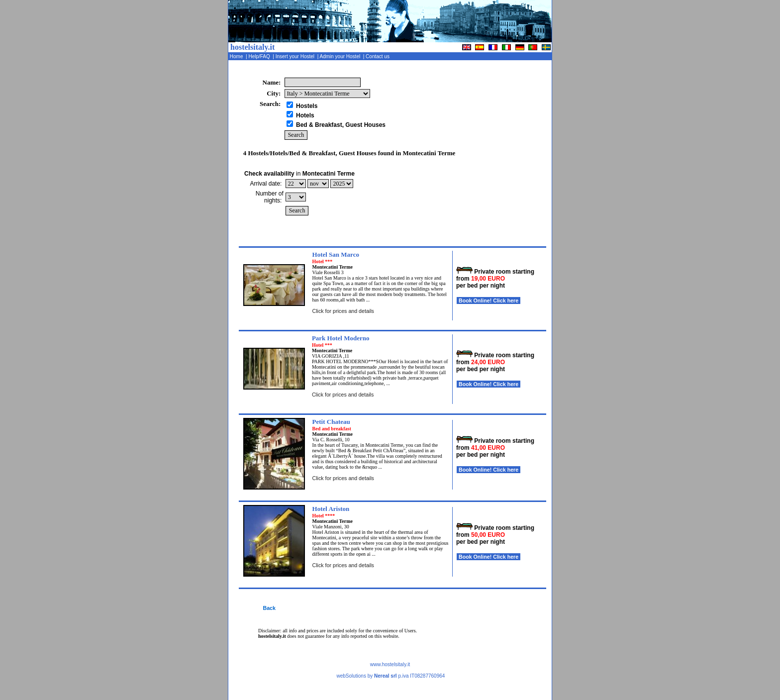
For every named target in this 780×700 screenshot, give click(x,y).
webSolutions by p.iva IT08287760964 (390, 676)
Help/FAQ (260, 56)
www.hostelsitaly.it (390, 664)
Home (237, 56)
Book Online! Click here (488, 300)
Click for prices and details (343, 311)
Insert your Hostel (296, 56)
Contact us (378, 56)
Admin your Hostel (341, 56)
